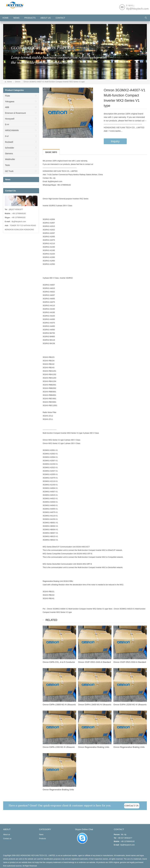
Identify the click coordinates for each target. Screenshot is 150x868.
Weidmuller (10, 159)
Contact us (7, 839)
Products (30, 18)
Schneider (10, 148)
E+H (7, 124)
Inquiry (115, 141)
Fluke (7, 96)
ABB (7, 107)
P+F (7, 136)
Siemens (9, 153)
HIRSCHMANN (12, 130)
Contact (60, 18)
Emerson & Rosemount (15, 113)
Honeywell (10, 119)
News (16, 18)
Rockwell (9, 142)
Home (9, 82)
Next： (111, 609)
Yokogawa (10, 102)
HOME (5, 18)
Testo (7, 165)
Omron (18, 82)
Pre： (45, 609)
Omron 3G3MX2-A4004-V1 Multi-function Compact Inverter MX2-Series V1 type (78, 609)
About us (46, 18)
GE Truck (9, 171)
